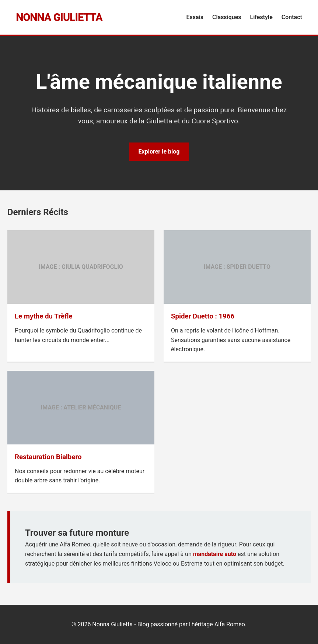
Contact (292, 17)
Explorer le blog (159, 152)
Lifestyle (261, 17)
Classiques (227, 17)
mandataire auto (215, 554)
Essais (195, 17)
